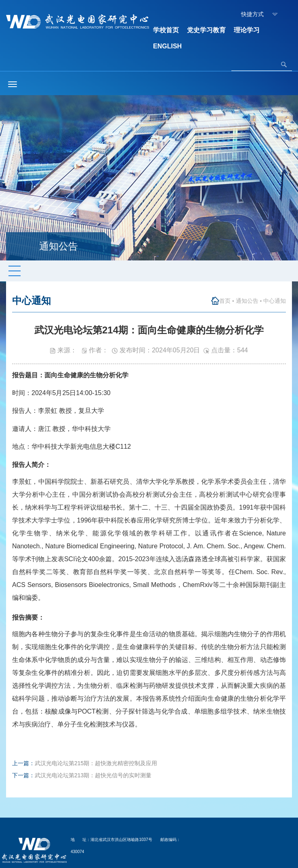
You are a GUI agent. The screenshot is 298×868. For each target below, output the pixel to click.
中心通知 (275, 301)
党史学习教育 (206, 30)
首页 (225, 301)
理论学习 (247, 30)
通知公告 (247, 301)
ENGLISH (167, 46)
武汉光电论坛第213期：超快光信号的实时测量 (93, 775)
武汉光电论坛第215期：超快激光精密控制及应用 (96, 763)
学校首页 (166, 30)
